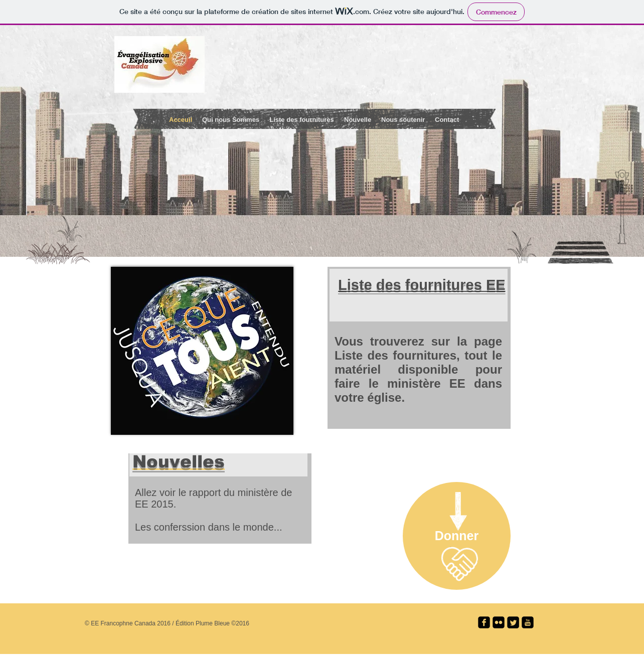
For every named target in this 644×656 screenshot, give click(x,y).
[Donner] (457, 536)
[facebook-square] (484, 622)
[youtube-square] (528, 622)
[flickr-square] (499, 622)
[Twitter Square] (513, 622)
